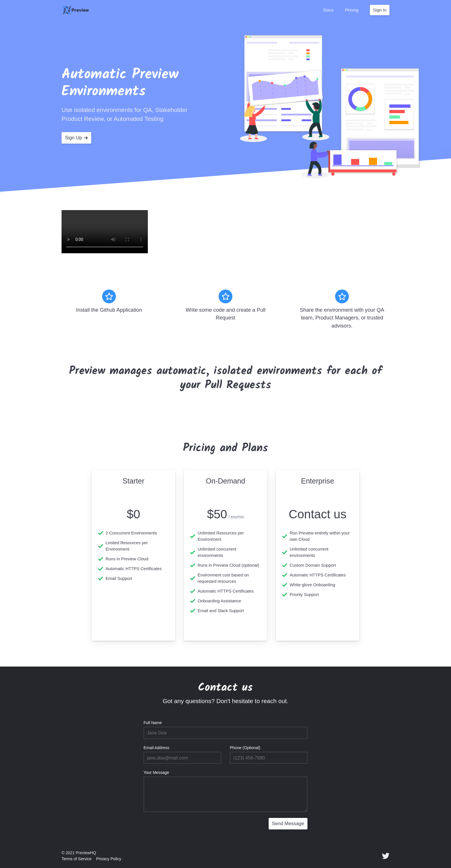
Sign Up (77, 138)
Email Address (156, 748)
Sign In (380, 10)
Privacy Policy (109, 859)
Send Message (288, 824)
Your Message (156, 772)
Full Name (153, 723)
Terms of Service (77, 859)
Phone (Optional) (245, 748)
